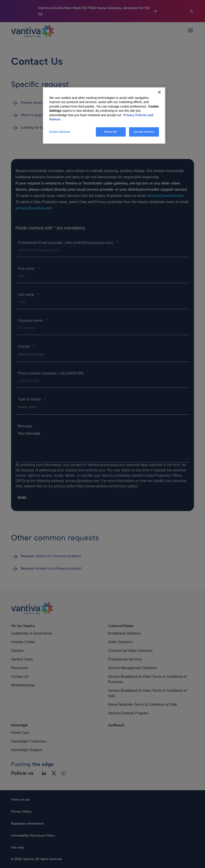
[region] (104, 116)
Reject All (111, 132)
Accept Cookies (144, 132)
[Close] (159, 92)
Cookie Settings (60, 131)
